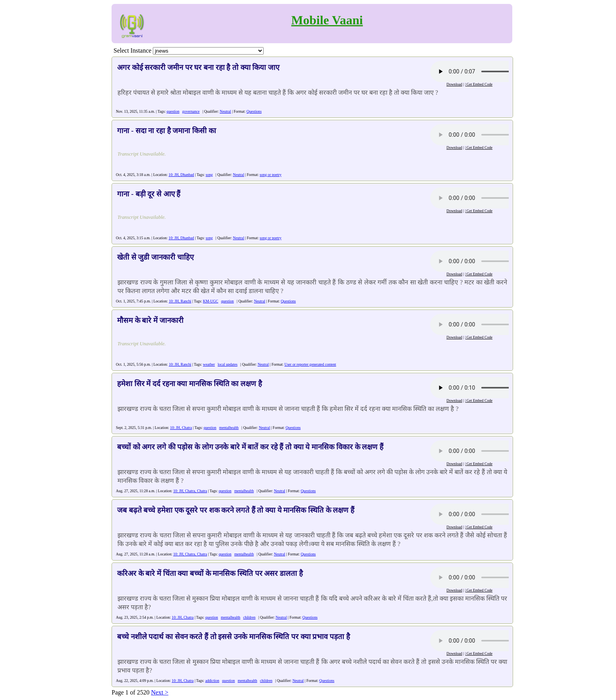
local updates (227, 364)
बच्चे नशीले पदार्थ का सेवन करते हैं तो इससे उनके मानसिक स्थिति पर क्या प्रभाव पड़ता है (234, 637)
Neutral (225, 111)
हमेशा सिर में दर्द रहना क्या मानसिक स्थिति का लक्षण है (190, 384)
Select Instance (132, 50)
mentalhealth (229, 428)
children (249, 617)
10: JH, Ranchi (180, 301)
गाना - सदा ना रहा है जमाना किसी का (167, 131)
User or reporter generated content (310, 364)
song (209, 175)
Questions (254, 111)
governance (191, 111)
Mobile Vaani (327, 20)
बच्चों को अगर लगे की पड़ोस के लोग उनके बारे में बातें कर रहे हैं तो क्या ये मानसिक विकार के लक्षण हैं (250, 447)
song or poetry (270, 175)
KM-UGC (211, 301)
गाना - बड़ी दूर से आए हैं (149, 194)
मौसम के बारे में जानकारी (150, 320)
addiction (212, 681)
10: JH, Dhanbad (181, 175)
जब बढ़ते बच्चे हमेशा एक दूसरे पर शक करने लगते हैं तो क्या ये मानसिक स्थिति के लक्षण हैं (236, 510)
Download (454, 84)
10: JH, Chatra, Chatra (190, 491)
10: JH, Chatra (181, 428)
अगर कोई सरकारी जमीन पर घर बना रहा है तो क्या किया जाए (198, 67)
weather (209, 364)
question (173, 111)
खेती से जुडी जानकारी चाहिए (155, 257)
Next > (159, 692)
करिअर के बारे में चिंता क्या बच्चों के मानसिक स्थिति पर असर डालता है (210, 573)
